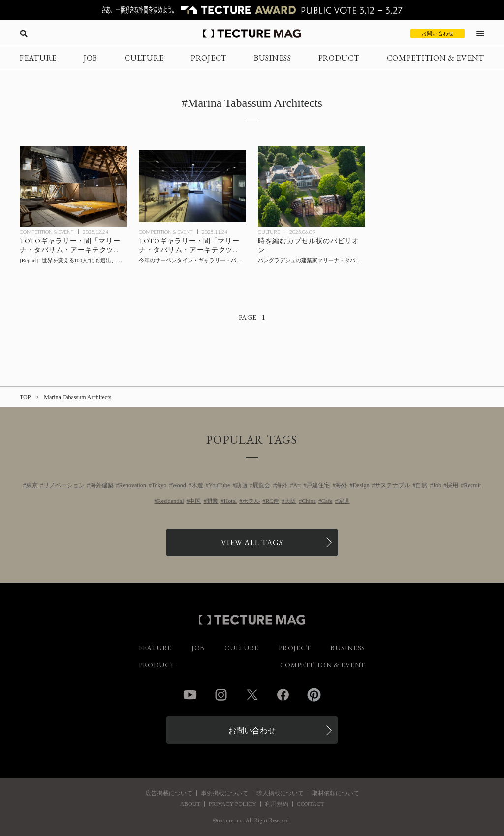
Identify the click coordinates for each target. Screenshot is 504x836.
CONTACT (311, 804)
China (309, 501)
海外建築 (102, 485)
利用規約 (277, 804)
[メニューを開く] (480, 33)
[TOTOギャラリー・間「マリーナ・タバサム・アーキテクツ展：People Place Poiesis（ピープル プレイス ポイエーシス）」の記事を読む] (192, 186)
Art (297, 485)
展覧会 (261, 485)
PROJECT (209, 58)
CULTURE (144, 58)
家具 (344, 501)
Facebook (283, 695)
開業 (212, 501)
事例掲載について (224, 793)
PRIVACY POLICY (233, 804)
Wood (179, 485)
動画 (241, 485)
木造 (197, 485)
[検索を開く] (24, 33)
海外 (282, 485)
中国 (195, 501)
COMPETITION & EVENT (436, 58)
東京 (32, 485)
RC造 (272, 501)
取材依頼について (336, 793)
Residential (170, 501)
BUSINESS (273, 58)
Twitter (252, 695)
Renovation (133, 485)
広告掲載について (169, 793)
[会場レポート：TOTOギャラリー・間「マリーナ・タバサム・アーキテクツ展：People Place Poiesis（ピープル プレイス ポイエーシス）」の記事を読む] (73, 186)
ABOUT (190, 804)
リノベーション (64, 485)
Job (437, 485)
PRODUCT (339, 58)
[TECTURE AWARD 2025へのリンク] (252, 10)
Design (361, 485)
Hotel (230, 501)
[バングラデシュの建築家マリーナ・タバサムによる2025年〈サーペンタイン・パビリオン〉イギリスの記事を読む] (312, 186)
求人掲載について (280, 793)
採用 (452, 485)
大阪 (290, 501)
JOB (91, 58)
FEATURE (38, 58)
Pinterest (314, 695)
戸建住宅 (318, 485)
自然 (421, 485)
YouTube (220, 485)
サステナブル (392, 485)
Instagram (221, 695)
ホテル (251, 501)
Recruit (472, 485)
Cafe (327, 501)
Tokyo (159, 485)
